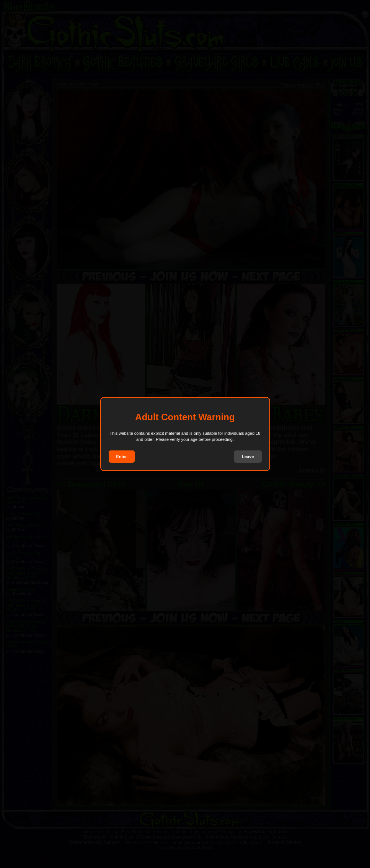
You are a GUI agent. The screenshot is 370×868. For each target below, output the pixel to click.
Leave (248, 457)
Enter (122, 457)
